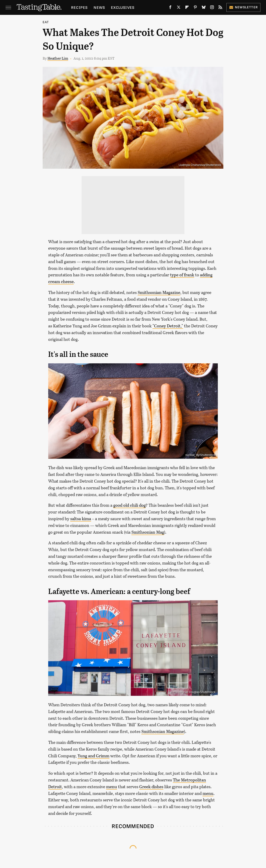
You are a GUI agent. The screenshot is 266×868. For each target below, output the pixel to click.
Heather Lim (58, 58)
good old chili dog (129, 505)
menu (112, 787)
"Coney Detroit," (168, 326)
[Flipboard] (187, 8)
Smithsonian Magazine (159, 292)
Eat (46, 22)
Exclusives (123, 7)
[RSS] (220, 8)
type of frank (182, 275)
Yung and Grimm (93, 756)
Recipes (79, 7)
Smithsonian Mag (148, 532)
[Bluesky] (204, 8)
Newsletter (243, 7)
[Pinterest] (195, 8)
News (99, 7)
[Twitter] (179, 8)
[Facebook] (170, 8)
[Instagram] (212, 8)
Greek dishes (151, 787)
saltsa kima (81, 519)
